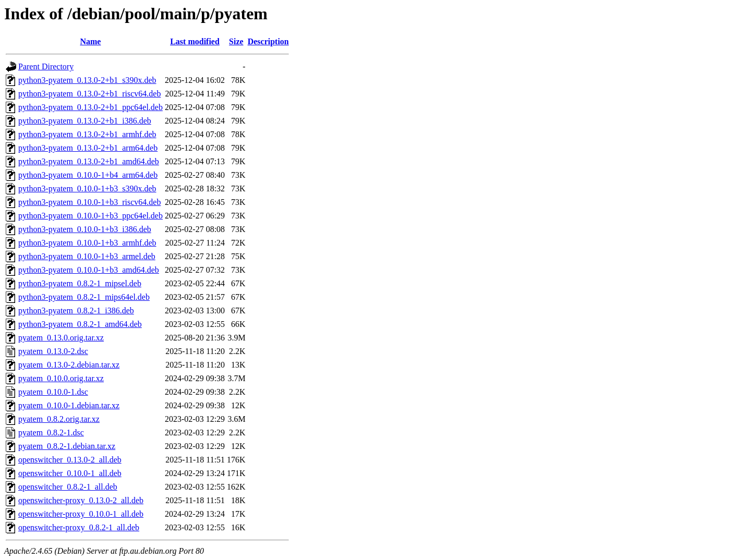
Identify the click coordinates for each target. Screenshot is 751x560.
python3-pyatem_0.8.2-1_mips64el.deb (84, 297)
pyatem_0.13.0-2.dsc (53, 351)
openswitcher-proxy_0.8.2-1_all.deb (79, 527)
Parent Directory (46, 66)
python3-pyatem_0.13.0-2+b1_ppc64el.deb (90, 107)
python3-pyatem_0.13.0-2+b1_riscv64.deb (89, 94)
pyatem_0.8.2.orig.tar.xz (59, 419)
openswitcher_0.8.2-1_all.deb (68, 487)
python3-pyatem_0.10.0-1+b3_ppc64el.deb (90, 216)
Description (268, 41)
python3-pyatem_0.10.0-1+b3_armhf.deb (87, 243)
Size (236, 41)
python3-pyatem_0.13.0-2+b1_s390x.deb (87, 80)
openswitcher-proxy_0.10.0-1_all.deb (81, 514)
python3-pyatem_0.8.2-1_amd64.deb (80, 324)
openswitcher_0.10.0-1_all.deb (70, 473)
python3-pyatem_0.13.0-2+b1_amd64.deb (89, 161)
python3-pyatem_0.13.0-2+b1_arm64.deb (88, 148)
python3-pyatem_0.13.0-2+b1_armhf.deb (87, 134)
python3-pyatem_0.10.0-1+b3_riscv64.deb (89, 202)
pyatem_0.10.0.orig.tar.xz (61, 378)
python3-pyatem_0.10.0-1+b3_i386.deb (85, 229)
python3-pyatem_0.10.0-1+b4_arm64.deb (88, 175)
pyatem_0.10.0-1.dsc (53, 392)
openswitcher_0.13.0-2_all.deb (70, 460)
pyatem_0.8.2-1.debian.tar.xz (67, 446)
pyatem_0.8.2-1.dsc (51, 433)
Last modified (195, 41)
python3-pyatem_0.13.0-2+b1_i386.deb (85, 121)
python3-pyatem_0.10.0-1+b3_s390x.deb (87, 188)
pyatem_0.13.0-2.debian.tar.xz (69, 365)
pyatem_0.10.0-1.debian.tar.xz (69, 405)
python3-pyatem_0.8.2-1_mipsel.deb (80, 283)
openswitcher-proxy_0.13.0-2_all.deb (81, 500)
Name (90, 41)
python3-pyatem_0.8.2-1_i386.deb (76, 311)
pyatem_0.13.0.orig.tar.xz (61, 338)
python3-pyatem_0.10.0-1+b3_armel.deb (87, 256)
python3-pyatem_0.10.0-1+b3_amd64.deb (89, 270)
